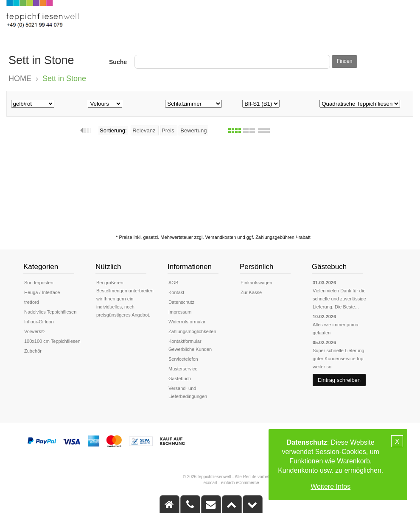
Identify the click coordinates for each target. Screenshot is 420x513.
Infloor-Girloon (39, 322)
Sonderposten (39, 283)
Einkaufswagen (256, 283)
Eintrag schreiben (339, 380)
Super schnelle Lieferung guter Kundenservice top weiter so (339, 359)
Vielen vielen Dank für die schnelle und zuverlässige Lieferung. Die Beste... (339, 299)
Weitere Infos (330, 486)
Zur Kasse (251, 292)
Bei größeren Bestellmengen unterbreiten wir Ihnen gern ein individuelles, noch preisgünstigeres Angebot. (125, 299)
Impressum (180, 312)
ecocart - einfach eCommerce (231, 483)
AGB (173, 283)
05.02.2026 (324, 342)
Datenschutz (181, 302)
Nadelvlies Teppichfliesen (50, 312)
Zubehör (33, 351)
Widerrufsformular (187, 322)
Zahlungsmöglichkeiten (192, 331)
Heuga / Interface (42, 292)
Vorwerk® (34, 331)
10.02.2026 (324, 317)
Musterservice (183, 369)
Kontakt (176, 292)
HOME (20, 78)
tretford (32, 302)
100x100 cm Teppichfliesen (52, 341)
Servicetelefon (183, 359)
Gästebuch (180, 378)
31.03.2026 (324, 283)
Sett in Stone (64, 78)
